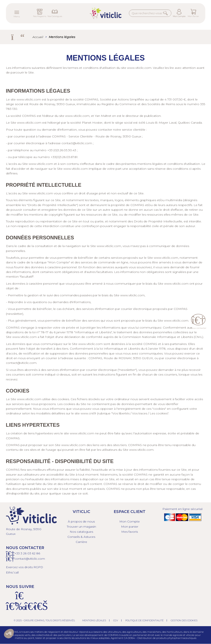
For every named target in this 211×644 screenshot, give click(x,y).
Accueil (38, 37)
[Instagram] (20, 609)
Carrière (81, 542)
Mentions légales (94, 620)
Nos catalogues (81, 532)
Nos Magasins (40, 16)
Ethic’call (12, 572)
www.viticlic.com (139, 68)
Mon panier (130, 527)
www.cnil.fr (88, 413)
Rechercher (166, 13)
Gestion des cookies (184, 620)
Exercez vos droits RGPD (24, 567)
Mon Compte (179, 16)
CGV (116, 620)
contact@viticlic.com (77, 143)
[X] (29, 609)
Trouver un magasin (81, 527)
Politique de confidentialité (144, 620)
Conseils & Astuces (81, 537)
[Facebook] (10, 609)
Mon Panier (193, 16)
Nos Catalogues (55, 16)
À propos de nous (81, 521)
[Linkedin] (38, 609)
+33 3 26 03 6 (24, 553)
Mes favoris (130, 532)
